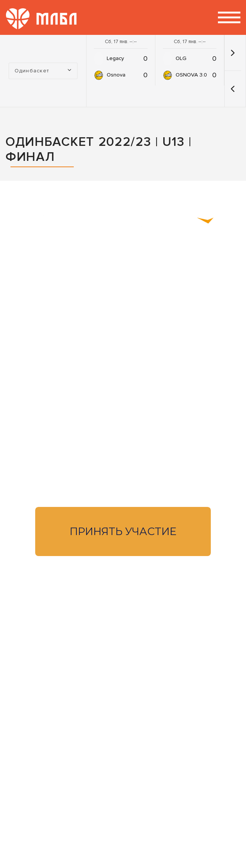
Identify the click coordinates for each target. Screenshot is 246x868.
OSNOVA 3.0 (191, 75)
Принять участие (123, 531)
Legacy (115, 58)
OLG (181, 58)
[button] (233, 89)
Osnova (116, 75)
